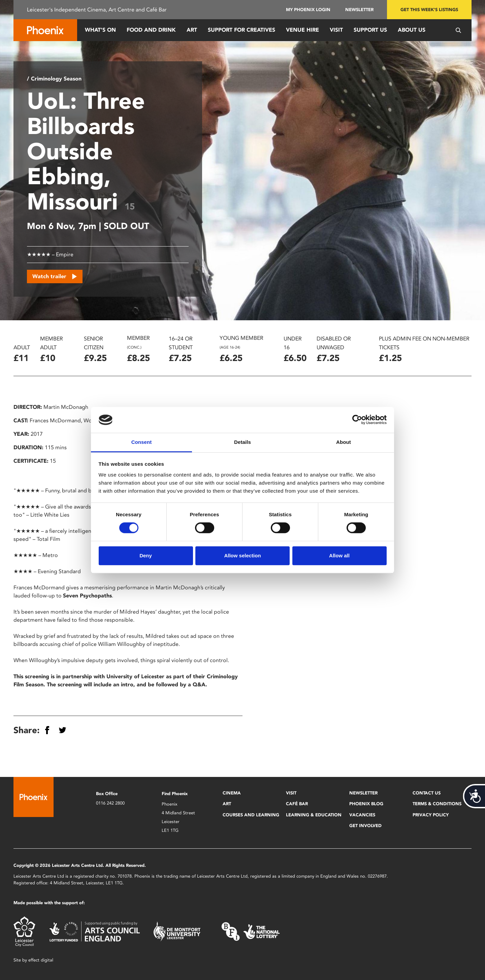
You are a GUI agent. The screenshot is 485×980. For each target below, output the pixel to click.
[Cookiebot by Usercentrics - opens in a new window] (357, 420)
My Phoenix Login (308, 10)
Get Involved (365, 826)
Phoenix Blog (366, 804)
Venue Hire (302, 30)
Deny (146, 556)
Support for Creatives (241, 30)
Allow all (339, 556)
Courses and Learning (251, 815)
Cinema (232, 793)
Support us (370, 30)
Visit (336, 30)
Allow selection (242, 556)
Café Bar (297, 804)
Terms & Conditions (437, 804)
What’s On (100, 30)
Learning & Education (314, 815)
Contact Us (427, 793)
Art (192, 30)
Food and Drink (151, 30)
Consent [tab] (142, 442)
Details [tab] (243, 442)
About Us (412, 30)
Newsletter (359, 10)
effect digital (41, 960)
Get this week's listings (429, 10)
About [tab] (344, 442)
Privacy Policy (431, 815)
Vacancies (362, 815)
